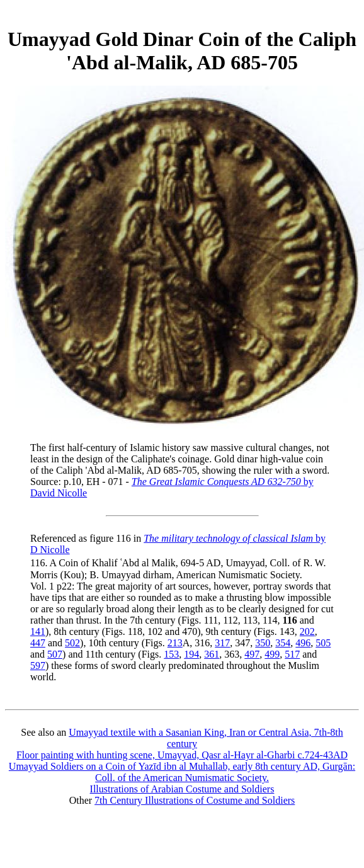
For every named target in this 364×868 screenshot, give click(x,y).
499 (272, 654)
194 (191, 654)
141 (38, 631)
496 (303, 643)
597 (38, 665)
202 (307, 631)
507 (55, 654)
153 (171, 654)
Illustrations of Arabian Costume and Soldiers (182, 789)
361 (212, 654)
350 (263, 643)
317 (222, 643)
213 (175, 643)
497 (252, 654)
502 (72, 643)
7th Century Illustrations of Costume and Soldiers (195, 800)
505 (323, 643)
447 (38, 643)
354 (283, 643)
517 (292, 654)
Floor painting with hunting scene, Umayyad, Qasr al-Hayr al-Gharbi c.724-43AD (182, 755)
